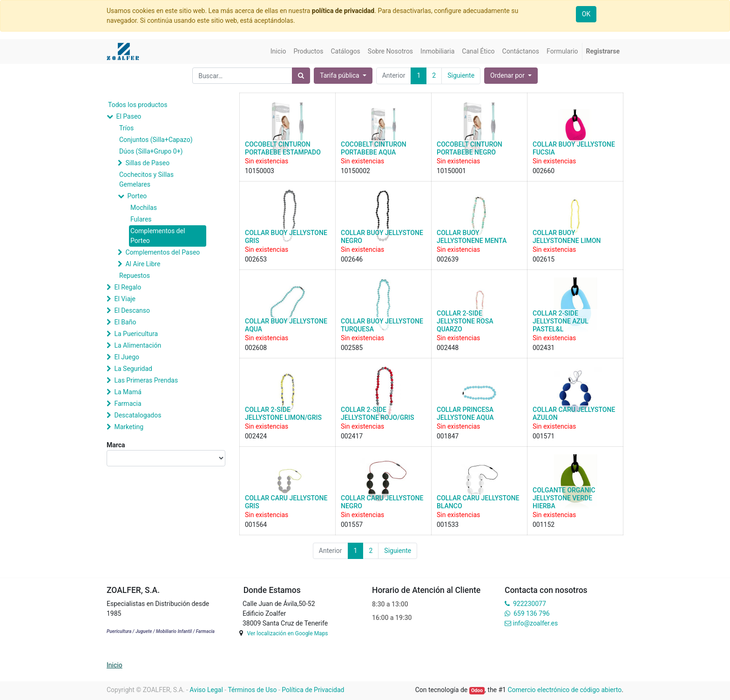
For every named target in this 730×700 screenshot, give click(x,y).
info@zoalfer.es (535, 623)
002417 (352, 436)
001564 (256, 525)
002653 (256, 259)
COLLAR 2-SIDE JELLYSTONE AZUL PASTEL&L (561, 321)
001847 (448, 436)
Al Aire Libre (143, 264)
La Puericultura (136, 334)
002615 (544, 259)
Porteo (137, 196)
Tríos (126, 128)
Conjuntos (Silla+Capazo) (156, 140)
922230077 (530, 604)
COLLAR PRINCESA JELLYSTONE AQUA (465, 414)
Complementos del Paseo (162, 252)
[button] (511, 76)
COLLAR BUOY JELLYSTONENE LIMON (567, 237)
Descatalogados (138, 415)
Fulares (141, 219)
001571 (544, 436)
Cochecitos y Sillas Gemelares (146, 179)
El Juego (127, 357)
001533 (448, 525)
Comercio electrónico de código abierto (564, 690)
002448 (448, 348)
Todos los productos (138, 105)
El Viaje (125, 299)
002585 (352, 348)
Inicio (115, 665)
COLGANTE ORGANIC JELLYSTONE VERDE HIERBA (564, 498)
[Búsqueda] (301, 76)
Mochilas (144, 208)
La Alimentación (138, 345)
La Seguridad (133, 369)
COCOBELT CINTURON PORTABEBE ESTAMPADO (283, 148)
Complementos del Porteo (158, 236)
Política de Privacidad (313, 690)
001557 (352, 525)
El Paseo (128, 116)
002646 (352, 259)
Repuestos (135, 276)
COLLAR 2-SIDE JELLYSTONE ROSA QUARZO (465, 321)
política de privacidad (343, 11)
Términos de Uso (252, 690)
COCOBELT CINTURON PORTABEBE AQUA (374, 148)
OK (586, 14)
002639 (448, 259)
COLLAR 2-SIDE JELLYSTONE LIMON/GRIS (283, 414)
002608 (256, 348)
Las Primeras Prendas (146, 380)
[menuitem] (278, 51)
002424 (256, 436)
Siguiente (461, 75)
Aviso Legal (206, 690)
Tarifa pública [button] (340, 75)
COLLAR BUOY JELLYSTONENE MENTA (472, 237)
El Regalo (128, 287)
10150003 (260, 171)
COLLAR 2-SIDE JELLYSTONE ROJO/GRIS (377, 414)
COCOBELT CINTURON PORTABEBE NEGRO (470, 148)
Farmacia (128, 404)
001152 (544, 525)
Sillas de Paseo (147, 163)
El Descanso (132, 310)
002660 (544, 171)
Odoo (477, 690)
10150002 (355, 171)
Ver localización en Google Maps (287, 633)
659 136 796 (531, 613)
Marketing (129, 427)
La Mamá (128, 392)
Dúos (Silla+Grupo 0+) (151, 151)
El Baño (125, 322)
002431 (544, 348)
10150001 (451, 171)
